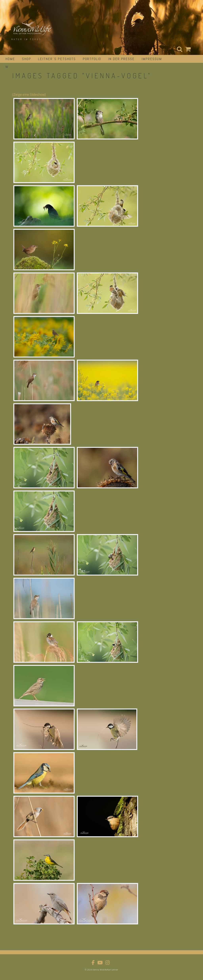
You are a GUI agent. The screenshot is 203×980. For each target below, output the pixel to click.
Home (10, 59)
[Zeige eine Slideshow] (29, 95)
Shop (27, 59)
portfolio (92, 59)
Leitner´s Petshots (57, 59)
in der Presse (121, 59)
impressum (152, 59)
